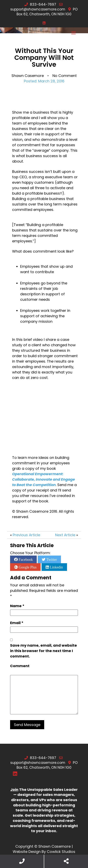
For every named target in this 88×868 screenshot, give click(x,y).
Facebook (25, 559)
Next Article (65, 535)
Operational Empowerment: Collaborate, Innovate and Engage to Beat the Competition (44, 479)
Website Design (27, 852)
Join (14, 790)
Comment (20, 666)
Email (17, 623)
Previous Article (26, 535)
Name (17, 606)
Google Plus (27, 567)
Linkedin (56, 567)
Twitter (51, 559)
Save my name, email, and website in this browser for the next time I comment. (43, 651)
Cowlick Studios (61, 852)
